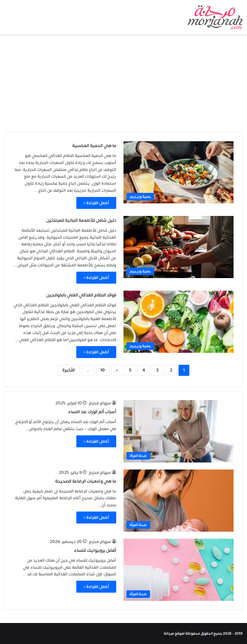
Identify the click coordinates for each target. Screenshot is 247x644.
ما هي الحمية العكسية (94, 146)
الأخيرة (69, 370)
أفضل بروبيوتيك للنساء (95, 550)
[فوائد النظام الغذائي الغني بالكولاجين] (179, 322)
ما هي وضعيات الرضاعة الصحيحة (86, 481)
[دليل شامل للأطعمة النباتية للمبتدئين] (179, 247)
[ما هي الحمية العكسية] (179, 172)
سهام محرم (100, 403)
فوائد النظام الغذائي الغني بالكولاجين (81, 295)
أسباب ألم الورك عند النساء (92, 412)
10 (103, 370)
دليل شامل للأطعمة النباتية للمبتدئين (81, 220)
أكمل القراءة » (96, 203)
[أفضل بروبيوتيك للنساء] (179, 570)
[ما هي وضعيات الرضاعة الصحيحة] (179, 501)
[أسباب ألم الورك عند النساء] (179, 431)
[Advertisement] (123, 84)
